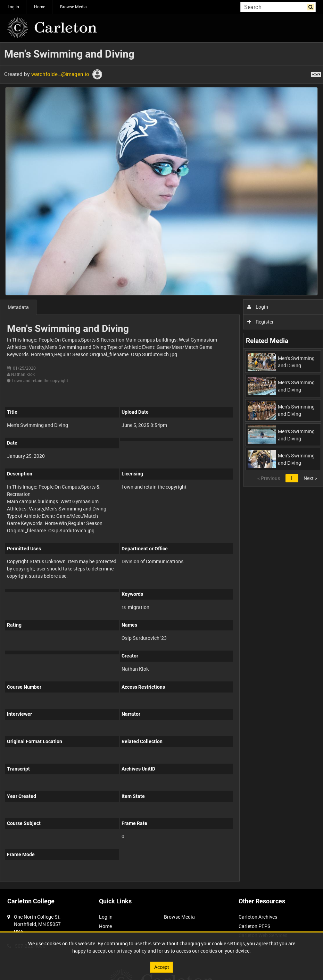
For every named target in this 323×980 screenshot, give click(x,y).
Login (258, 307)
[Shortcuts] (316, 73)
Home (40, 7)
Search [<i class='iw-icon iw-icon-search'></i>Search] (312, 6)
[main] (161, 466)
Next (310, 478)
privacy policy (131, 951)
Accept (162, 967)
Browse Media (73, 7)
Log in (13, 7)
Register (261, 322)
